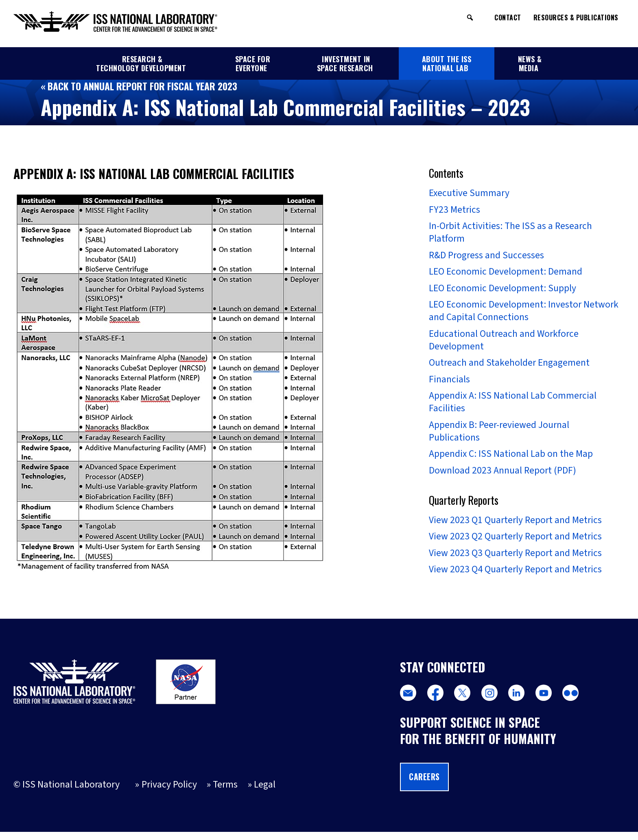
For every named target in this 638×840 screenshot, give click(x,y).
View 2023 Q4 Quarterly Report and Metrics (515, 577)
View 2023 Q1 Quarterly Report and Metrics (515, 526)
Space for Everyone (253, 63)
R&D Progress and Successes (486, 257)
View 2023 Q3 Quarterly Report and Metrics (515, 560)
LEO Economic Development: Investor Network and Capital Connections (524, 314)
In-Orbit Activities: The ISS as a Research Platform (510, 233)
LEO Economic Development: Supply (503, 290)
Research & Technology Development (141, 63)
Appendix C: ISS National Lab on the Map (511, 460)
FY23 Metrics (454, 210)
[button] (470, 17)
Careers (425, 785)
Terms (225, 793)
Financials (449, 384)
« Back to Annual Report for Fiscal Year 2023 (140, 86)
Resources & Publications (576, 17)
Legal (265, 793)
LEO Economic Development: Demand (506, 273)
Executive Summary (470, 193)
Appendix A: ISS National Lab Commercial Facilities (513, 407)
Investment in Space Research (345, 63)
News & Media (530, 63)
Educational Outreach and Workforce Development (504, 343)
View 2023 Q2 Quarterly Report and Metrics (515, 543)
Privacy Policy (169, 793)
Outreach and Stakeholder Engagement (510, 367)
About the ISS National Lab (447, 63)
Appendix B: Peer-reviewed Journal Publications (499, 436)
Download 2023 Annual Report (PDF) (503, 476)
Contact (508, 17)
